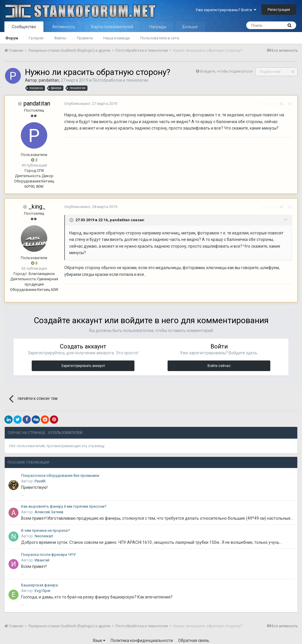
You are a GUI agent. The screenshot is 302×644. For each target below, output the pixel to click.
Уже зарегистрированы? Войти (226, 10)
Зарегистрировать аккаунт (83, 360)
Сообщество (24, 27)
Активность (64, 27)
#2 (291, 207)
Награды (158, 27)
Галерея (36, 38)
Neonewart (44, 531)
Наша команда (117, 38)
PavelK (40, 476)
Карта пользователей (112, 27)
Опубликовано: (90, 104)
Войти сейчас (219, 360)
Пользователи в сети (160, 38)
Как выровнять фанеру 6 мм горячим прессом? (64, 501)
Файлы (60, 38)
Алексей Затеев (49, 507)
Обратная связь (194, 635)
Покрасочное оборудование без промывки (60, 470)
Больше (190, 27)
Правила (85, 38)
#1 (291, 104)
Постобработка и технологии (120, 80)
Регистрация (279, 10)
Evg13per (43, 585)
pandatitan (49, 80)
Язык (99, 635)
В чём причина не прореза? (45, 525)
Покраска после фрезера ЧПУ (48, 549)
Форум (12, 38)
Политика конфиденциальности (142, 635)
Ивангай (42, 555)
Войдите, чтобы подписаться (226, 71)
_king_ (37, 207)
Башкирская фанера (39, 580)
